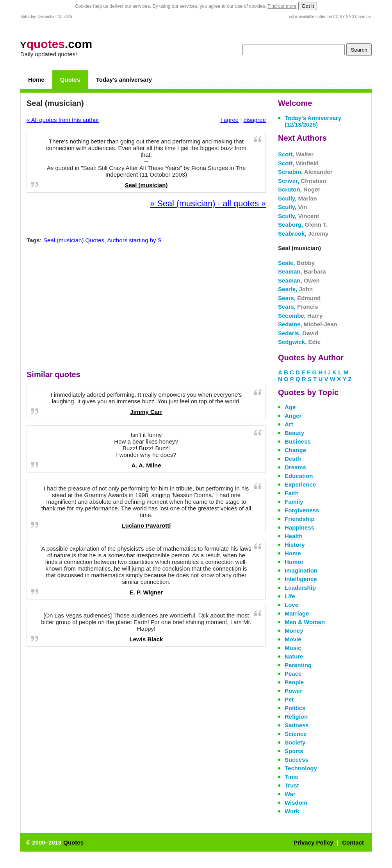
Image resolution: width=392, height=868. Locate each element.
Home (36, 80)
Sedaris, (298, 333)
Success (297, 760)
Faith (292, 493)
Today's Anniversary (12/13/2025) (313, 121)
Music (293, 648)
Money (294, 631)
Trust (292, 785)
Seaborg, (303, 225)
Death (293, 459)
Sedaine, (308, 324)
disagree (255, 120)
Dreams (295, 467)
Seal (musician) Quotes (74, 240)
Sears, (299, 298)
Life (290, 596)
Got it (308, 6)
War (290, 794)
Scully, (298, 198)
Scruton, (299, 189)
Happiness (299, 527)
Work (292, 811)
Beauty (294, 433)
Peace (293, 674)
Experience (300, 484)
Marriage (297, 613)
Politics (295, 708)
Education (299, 476)
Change (295, 450)
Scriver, (302, 181)
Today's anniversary (124, 80)
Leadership (300, 588)
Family (294, 502)
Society (295, 742)
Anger (293, 416)
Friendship (300, 519)
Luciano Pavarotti (146, 525)
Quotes (70, 80)
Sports (294, 751)
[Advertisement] (146, 309)
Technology (301, 768)
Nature (294, 656)
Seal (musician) (146, 185)
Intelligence (301, 579)
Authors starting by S (135, 240)
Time (291, 777)
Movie (293, 639)
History (295, 545)
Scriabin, (305, 172)
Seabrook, (303, 234)
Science (296, 734)
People (294, 682)
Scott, (296, 154)
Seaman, (302, 271)
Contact (353, 842)
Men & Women (305, 622)
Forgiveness (302, 510)
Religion (296, 717)
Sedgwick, (299, 342)
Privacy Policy (314, 842)
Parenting (298, 665)
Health (294, 536)
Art (289, 424)
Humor (294, 562)
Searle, (295, 289)
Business (298, 441)
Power (293, 691)
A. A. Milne (146, 465)
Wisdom (296, 803)
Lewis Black (146, 639)
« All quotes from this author (63, 120)
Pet (289, 699)
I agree (230, 120)
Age (290, 407)
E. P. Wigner (146, 592)
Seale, (296, 263)
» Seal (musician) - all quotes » (208, 203)
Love (291, 605)
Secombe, (300, 316)
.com (56, 44)
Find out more (282, 6)
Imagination (301, 570)
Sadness (297, 725)
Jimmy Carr (146, 412)
